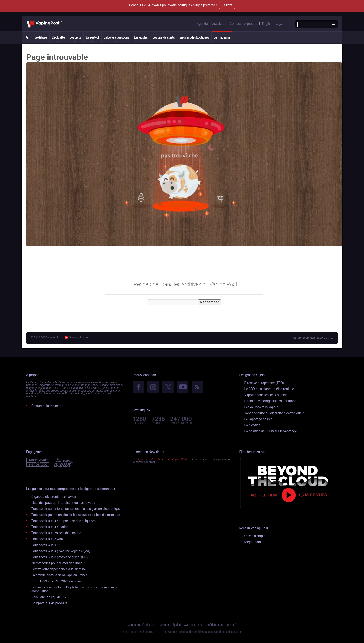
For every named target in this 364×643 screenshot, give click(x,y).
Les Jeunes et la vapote (262, 407)
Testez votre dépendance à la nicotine (58, 569)
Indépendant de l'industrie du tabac (38, 463)
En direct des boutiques (194, 37)
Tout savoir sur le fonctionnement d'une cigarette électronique (76, 509)
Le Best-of (92, 37)
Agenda (202, 24)
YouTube (183, 387)
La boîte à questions (116, 37)
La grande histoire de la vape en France (59, 575)
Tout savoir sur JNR (45, 545)
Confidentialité (214, 625)
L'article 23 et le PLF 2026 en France (57, 581)
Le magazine (222, 37)
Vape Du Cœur (63, 463)
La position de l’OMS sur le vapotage (271, 431)
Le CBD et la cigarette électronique (269, 389)
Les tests (75, 37)
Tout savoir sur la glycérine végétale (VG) (61, 551)
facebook (139, 387)
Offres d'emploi (255, 536)
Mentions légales (170, 625)
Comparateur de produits (49, 603)
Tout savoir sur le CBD (47, 539)
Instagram (153, 387)
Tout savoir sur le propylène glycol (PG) (59, 557)
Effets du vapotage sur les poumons (270, 401)
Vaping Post (63, 21)
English (267, 24)
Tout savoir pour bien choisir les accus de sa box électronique (76, 515)
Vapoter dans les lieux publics (266, 395)
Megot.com (253, 542)
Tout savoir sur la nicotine (50, 527)
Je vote (227, 5)
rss (198, 387)
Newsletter (219, 24)
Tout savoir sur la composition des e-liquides (63, 521)
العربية (280, 24)
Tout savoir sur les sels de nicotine (56, 533)
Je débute (41, 37)
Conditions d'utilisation (142, 625)
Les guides (141, 37)
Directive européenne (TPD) (264, 383)
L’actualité (58, 37)
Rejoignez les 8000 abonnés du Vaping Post (160, 459)
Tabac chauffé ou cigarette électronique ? (274, 413)
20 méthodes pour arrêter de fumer (57, 563)
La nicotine (252, 425)
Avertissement (193, 625)
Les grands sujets (164, 37)
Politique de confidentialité (194, 632)
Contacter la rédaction (47, 406)
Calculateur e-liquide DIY (49, 597)
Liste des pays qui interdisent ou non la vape (63, 503)
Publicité (231, 625)
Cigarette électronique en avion (54, 497)
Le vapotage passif (258, 419)
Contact (235, 24)
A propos (251, 24)
